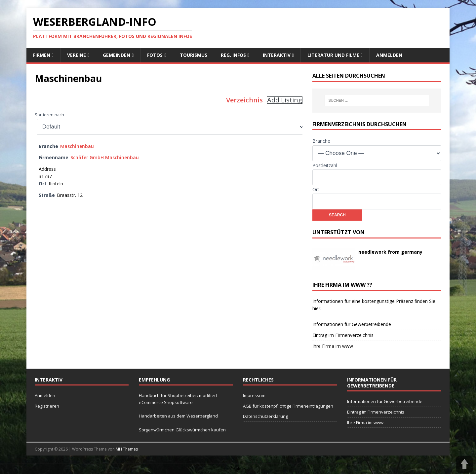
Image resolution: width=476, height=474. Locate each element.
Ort (316, 189)
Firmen (42, 55)
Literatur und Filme (333, 55)
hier (316, 308)
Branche (321, 141)
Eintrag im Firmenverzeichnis (343, 335)
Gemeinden (117, 55)
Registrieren (47, 406)
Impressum (254, 395)
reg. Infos (233, 55)
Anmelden (389, 55)
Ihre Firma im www (333, 346)
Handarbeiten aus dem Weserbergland (178, 416)
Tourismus (194, 55)
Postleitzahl (325, 165)
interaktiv (277, 55)
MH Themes (127, 449)
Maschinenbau (77, 146)
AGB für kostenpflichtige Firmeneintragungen (288, 406)
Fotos (155, 55)
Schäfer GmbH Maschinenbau (105, 157)
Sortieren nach (49, 115)
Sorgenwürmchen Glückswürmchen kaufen (182, 430)
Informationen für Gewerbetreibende (352, 324)
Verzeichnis (244, 100)
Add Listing (285, 100)
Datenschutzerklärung (265, 416)
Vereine (77, 55)
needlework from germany (390, 252)
